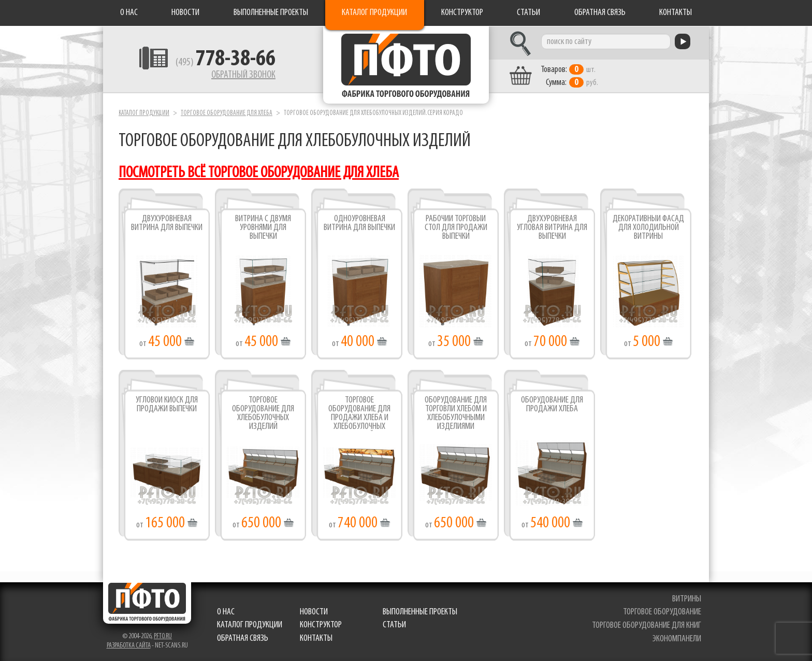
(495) (226, 63)
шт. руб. (569, 76)
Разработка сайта (129, 646)
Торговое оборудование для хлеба (227, 113)
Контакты (676, 13)
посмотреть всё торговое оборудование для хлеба (259, 173)
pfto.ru (163, 636)
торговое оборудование (662, 612)
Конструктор (462, 13)
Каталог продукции (374, 13)
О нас (129, 13)
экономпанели (677, 639)
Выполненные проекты (271, 13)
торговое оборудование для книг (647, 626)
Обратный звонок (243, 75)
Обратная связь (600, 13)
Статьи (528, 13)
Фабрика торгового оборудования (406, 65)
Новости (185, 13)
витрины (687, 599)
